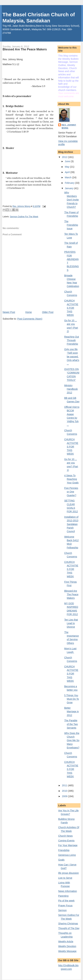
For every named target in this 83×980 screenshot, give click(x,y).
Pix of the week (66, 901)
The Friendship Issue (71, 225)
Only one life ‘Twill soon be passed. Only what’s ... (72, 356)
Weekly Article (66, 941)
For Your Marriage (68, 845)
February (70, 183)
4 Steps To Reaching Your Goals (71, 479)
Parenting (63, 896)
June (68, 161)
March (68, 177)
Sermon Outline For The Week (24, 217)
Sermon (62, 910)
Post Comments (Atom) (30, 319)
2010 (65, 791)
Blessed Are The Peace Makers (71, 594)
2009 (65, 796)
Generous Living (67, 855)
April (68, 172)
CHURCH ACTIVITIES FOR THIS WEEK (71, 308)
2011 (65, 785)
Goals (61, 860)
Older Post (48, 312)
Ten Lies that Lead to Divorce (71, 623)
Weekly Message (67, 951)
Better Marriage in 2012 (71, 712)
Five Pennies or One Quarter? (71, 492)
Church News (65, 836)
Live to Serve (65, 878)
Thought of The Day (69, 928)
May (67, 167)
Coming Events (66, 841)
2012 (65, 157)
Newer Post (9, 312)
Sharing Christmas (68, 924)
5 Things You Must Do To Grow (71, 699)
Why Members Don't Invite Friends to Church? (71, 200)
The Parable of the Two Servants (71, 724)
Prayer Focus (65, 906)
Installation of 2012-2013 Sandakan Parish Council (71, 524)
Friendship (64, 850)
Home (29, 312)
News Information (68, 891)
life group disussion (68, 873)
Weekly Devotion (67, 946)
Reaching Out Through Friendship (72, 340)
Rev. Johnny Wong (69, 126)
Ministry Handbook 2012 (71, 389)
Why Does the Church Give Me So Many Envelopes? (72, 740)
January (69, 188)
